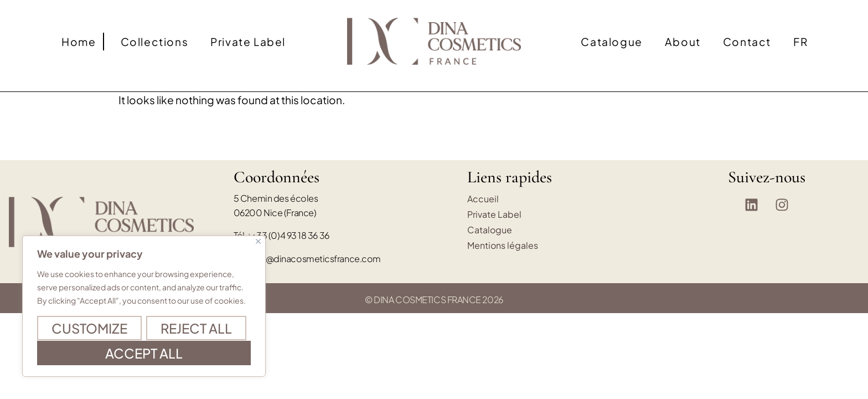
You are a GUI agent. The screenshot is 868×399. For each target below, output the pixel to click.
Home (79, 42)
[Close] (258, 242)
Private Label (248, 42)
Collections (155, 42)
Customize (89, 329)
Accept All (144, 353)
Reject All (196, 329)
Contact (747, 42)
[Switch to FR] (800, 42)
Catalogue (611, 42)
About (683, 42)
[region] (144, 306)
